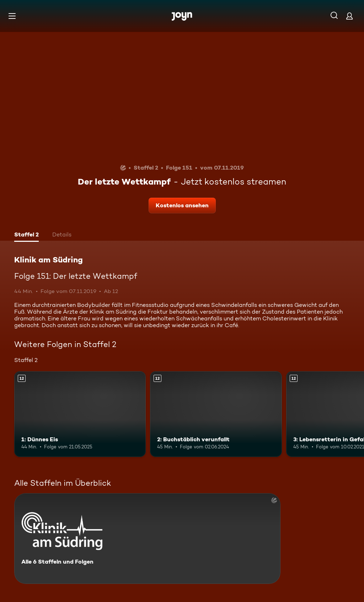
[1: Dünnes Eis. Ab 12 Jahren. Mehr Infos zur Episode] (80, 414)
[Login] (349, 16)
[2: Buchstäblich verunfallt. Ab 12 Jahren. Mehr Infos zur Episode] (216, 414)
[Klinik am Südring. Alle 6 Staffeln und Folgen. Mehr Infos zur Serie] (147, 539)
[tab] (26, 235)
